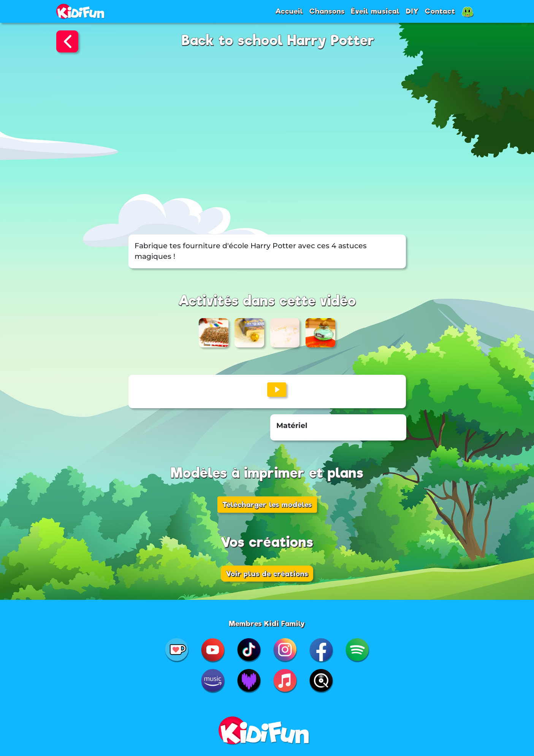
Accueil (289, 11)
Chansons (327, 11)
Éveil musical (375, 11)
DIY (412, 11)
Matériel (292, 426)
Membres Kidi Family (267, 623)
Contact (440, 11)
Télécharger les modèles (267, 504)
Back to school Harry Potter (278, 40)
